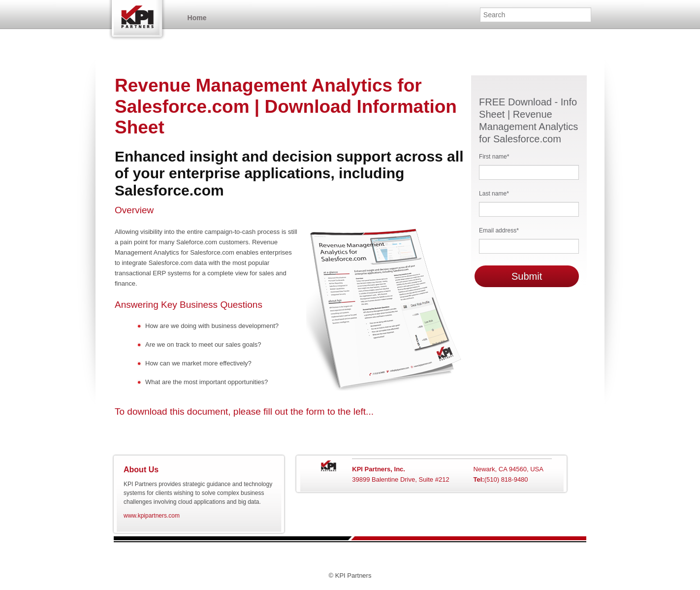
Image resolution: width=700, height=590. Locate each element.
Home (141, 18)
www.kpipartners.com (152, 516)
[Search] (536, 15)
